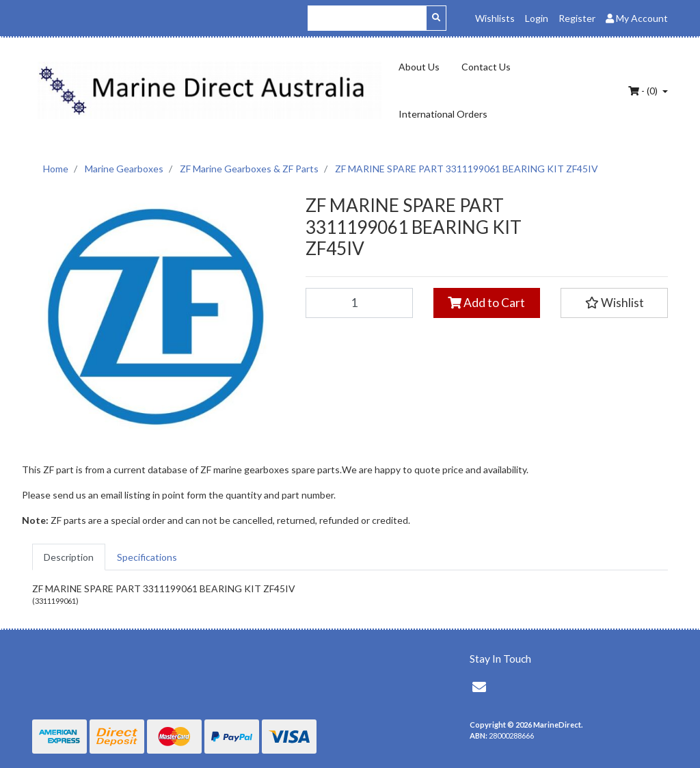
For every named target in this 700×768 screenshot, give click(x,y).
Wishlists (495, 18)
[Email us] (479, 687)
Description (69, 557)
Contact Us (486, 67)
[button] (614, 303)
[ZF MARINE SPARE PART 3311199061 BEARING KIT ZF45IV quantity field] (359, 303)
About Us (419, 67)
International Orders (443, 114)
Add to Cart (486, 303)
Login (537, 18)
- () (644, 91)
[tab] (69, 557)
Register (577, 18)
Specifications (147, 557)
